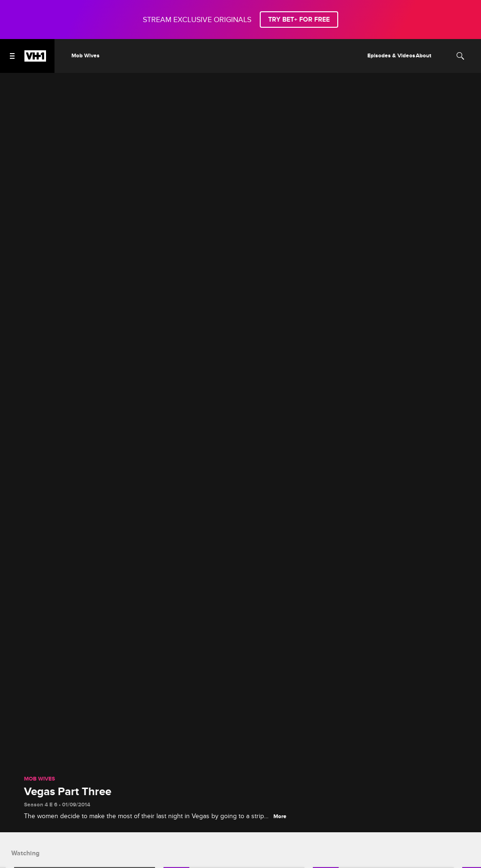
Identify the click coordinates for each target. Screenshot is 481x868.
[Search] (460, 56)
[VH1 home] (35, 59)
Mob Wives (39, 779)
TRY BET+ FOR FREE (299, 20)
